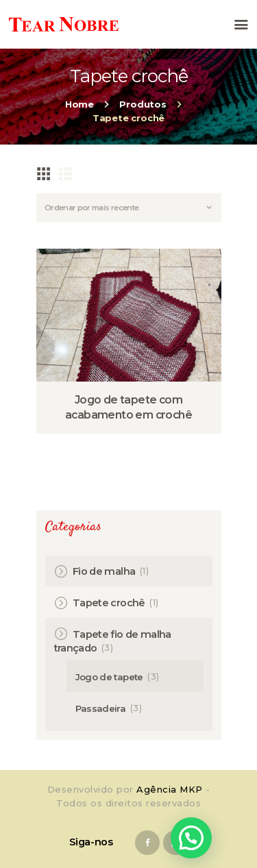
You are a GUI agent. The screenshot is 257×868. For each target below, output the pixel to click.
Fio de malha (104, 571)
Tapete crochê (109, 603)
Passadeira (101, 708)
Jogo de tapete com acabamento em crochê (128, 407)
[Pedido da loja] (129, 208)
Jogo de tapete (109, 677)
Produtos (143, 104)
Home (79, 104)
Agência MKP (170, 789)
